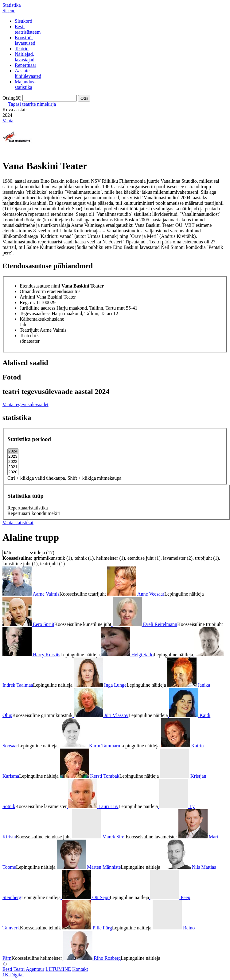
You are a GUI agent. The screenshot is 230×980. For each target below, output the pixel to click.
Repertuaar (25, 65)
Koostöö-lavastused (25, 40)
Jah (23, 324)
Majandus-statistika (25, 84)
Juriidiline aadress (37, 308)
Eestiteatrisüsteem (28, 29)
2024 (13, 451)
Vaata (8, 121)
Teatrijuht (29, 330)
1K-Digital (13, 975)
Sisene (9, 11)
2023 (13, 457)
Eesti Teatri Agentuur (23, 969)
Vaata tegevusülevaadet (25, 404)
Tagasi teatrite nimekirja (32, 104)
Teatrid (22, 49)
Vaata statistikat (18, 522)
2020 (13, 472)
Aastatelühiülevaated (28, 73)
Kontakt (80, 969)
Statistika (12, 5)
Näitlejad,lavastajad (25, 57)
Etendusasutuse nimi (40, 286)
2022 (13, 462)
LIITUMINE (58, 969)
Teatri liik (29, 336)
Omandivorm (33, 291)
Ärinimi (27, 297)
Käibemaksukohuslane (42, 319)
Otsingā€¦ (12, 98)
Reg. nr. (27, 302)
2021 (13, 467)
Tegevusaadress (35, 313)
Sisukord (23, 21)
